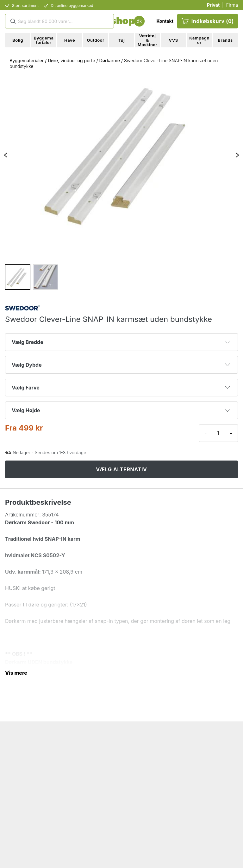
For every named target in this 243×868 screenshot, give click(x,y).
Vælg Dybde (121, 365)
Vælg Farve (121, 388)
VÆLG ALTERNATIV (121, 469)
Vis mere (16, 673)
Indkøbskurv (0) (208, 21)
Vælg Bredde (121, 342)
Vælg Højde (121, 410)
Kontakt (165, 21)
